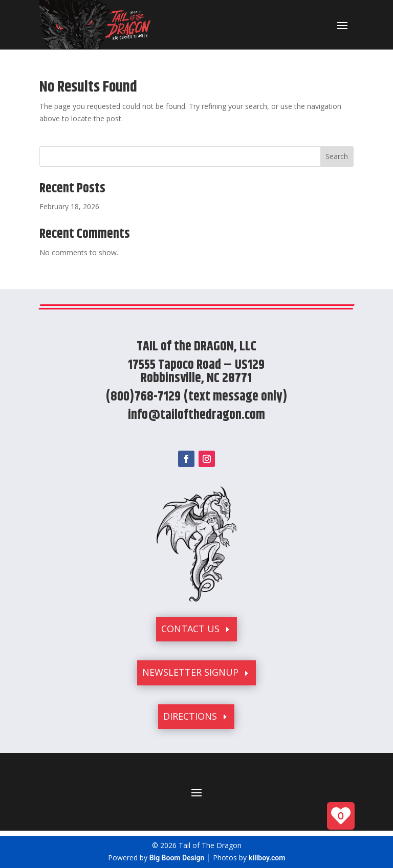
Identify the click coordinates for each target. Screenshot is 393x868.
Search (337, 156)
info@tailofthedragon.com (196, 415)
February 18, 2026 (69, 206)
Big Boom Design (177, 858)
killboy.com (267, 858)
